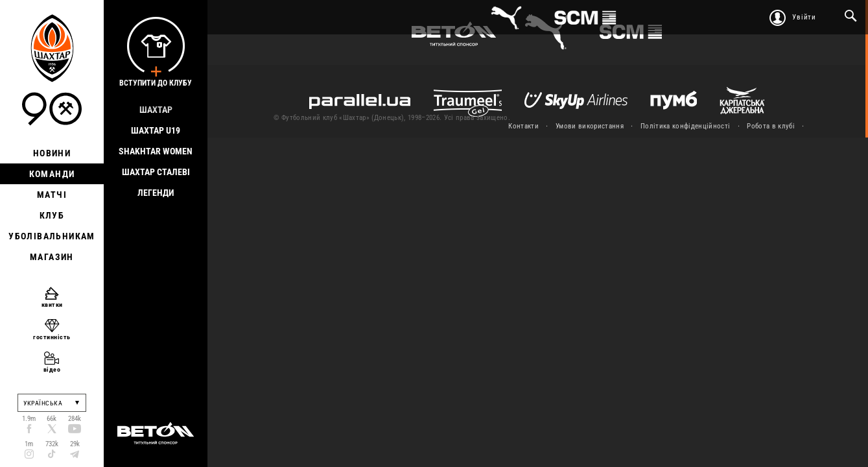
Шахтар (156, 110)
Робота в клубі (771, 126)
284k (75, 419)
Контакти (523, 126)
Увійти (804, 17)
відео (52, 369)
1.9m (29, 419)
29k (75, 444)
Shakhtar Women (156, 151)
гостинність (52, 337)
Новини (52, 153)
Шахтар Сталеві (156, 172)
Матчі (52, 195)
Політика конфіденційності (685, 126)
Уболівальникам (52, 236)
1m (29, 444)
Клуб (52, 215)
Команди (52, 174)
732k (52, 444)
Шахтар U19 (156, 130)
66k (52, 419)
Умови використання (590, 126)
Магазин (52, 257)
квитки (52, 305)
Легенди (156, 193)
